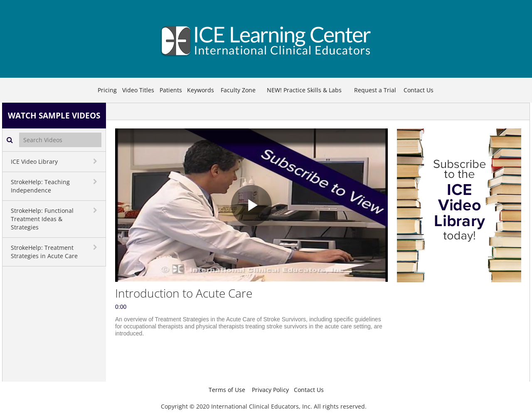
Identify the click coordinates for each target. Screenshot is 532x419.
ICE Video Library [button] (34, 161)
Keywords (201, 90)
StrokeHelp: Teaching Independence (40, 186)
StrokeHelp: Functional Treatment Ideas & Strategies (42, 219)
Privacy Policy (270, 390)
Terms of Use (227, 390)
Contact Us (419, 90)
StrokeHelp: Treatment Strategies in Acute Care (44, 252)
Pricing (107, 90)
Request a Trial (375, 90)
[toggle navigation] (96, 161)
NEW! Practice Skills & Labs (304, 90)
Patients (171, 90)
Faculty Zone (238, 90)
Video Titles (138, 90)
